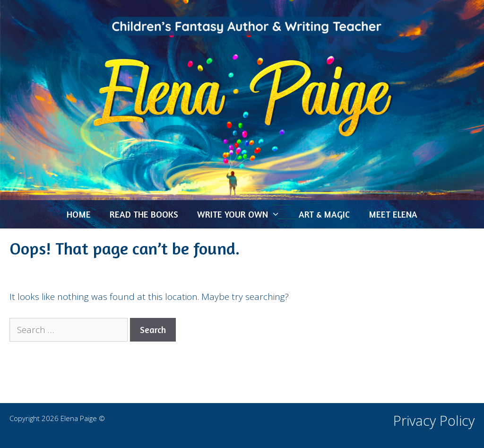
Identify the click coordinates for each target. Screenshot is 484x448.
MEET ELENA (393, 214)
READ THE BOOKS (144, 214)
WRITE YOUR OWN (243, 214)
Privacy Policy (434, 420)
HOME (79, 214)
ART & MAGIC (324, 214)
